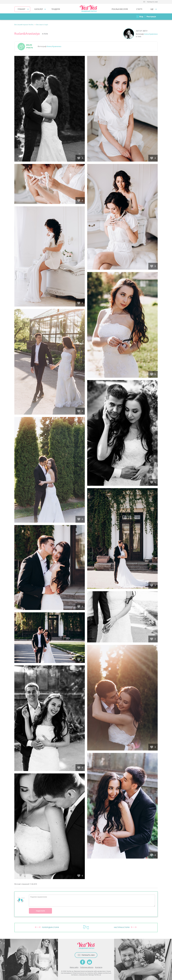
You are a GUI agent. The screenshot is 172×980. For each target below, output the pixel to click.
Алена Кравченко (151, 34)
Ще (152, 9)
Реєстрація (151, 17)
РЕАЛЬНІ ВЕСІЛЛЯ (120, 9)
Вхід (141, 17)
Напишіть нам (152, 2)
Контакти (99, 967)
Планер (21, 9)
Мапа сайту (74, 967)
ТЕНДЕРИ (56, 9)
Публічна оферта (87, 967)
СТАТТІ (139, 9)
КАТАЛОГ (39, 9)
